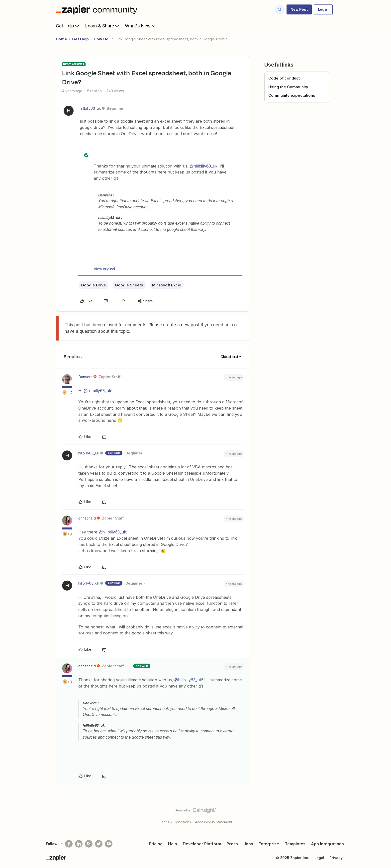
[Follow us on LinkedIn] (79, 844)
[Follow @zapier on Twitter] (99, 844)
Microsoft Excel (167, 285)
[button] (299, 9)
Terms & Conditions (175, 822)
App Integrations (327, 844)
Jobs (248, 844)
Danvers (85, 377)
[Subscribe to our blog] (89, 844)
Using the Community (288, 87)
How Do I (102, 39)
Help (173, 844)
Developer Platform (202, 844)
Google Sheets (129, 285)
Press (232, 844)
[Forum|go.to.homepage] (98, 9)
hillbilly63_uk (90, 108)
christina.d (87, 518)
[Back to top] (381, 815)
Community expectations (292, 95)
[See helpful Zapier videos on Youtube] (109, 844)
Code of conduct (284, 78)
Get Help (68, 26)
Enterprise (269, 844)
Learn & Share (102, 26)
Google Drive (94, 285)
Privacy (336, 858)
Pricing (156, 844)
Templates (295, 844)
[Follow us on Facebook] (69, 844)
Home (61, 39)
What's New (141, 26)
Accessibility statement (214, 822)
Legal (319, 858)
